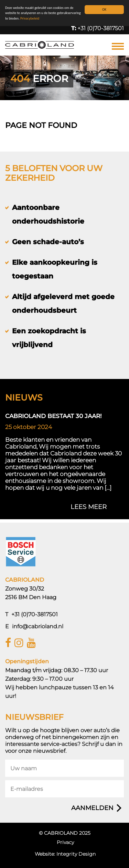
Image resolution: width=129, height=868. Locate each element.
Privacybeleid (30, 18)
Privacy (65, 842)
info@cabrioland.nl (38, 626)
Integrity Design (76, 854)
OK (104, 9)
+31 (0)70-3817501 (98, 28)
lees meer (89, 507)
